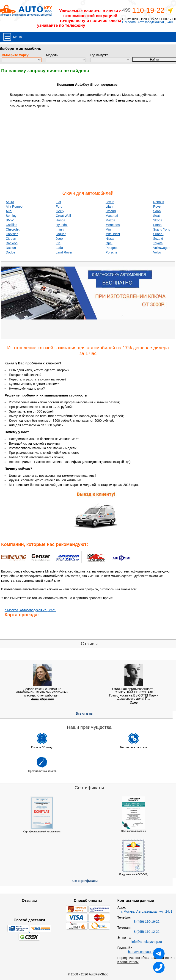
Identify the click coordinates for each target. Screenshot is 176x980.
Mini (109, 229)
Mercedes (113, 225)
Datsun (11, 248)
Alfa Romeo (14, 206)
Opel (109, 243)
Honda (60, 220)
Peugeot (112, 248)
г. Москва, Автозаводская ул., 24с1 (148, 22)
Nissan (111, 239)
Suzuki (158, 239)
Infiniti (60, 229)
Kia (58, 243)
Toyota (158, 243)
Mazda (110, 220)
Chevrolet (13, 229)
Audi (9, 211)
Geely (60, 211)
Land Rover (64, 252)
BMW (10, 220)
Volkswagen (162, 248)
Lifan (109, 206)
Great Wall (63, 216)
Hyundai (62, 225)
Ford (59, 206)
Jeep (59, 239)
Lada (59, 248)
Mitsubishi (113, 234)
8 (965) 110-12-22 (147, 932)
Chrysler (12, 234)
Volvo (157, 252)
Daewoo (12, 243)
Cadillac (11, 225)
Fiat (58, 202)
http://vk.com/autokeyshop (147, 952)
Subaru (158, 234)
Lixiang (111, 211)
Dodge (10, 252)
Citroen (11, 239)
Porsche (111, 252)
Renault (159, 202)
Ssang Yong (162, 229)
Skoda (158, 220)
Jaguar (61, 234)
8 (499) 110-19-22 (147, 922)
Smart (157, 225)
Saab (157, 211)
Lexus (110, 202)
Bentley (11, 216)
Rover (157, 206)
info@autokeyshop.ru (147, 942)
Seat (156, 216)
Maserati (112, 216)
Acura (10, 202)
